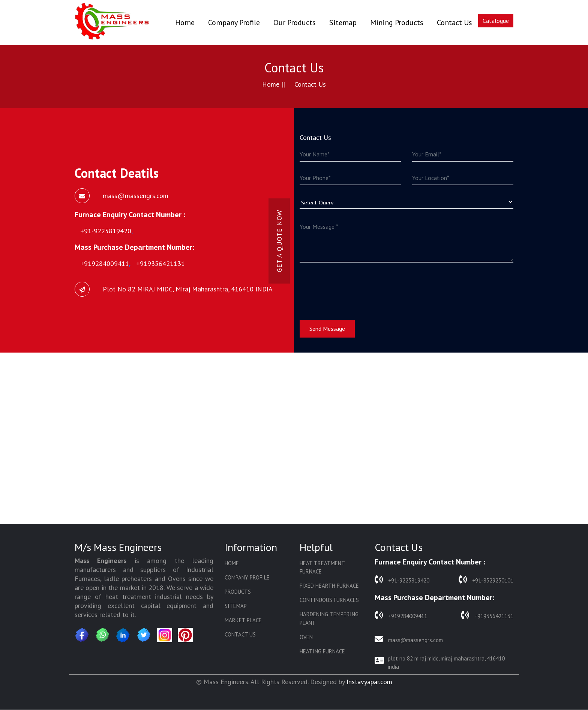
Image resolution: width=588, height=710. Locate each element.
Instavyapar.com (369, 682)
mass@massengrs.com (409, 640)
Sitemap (343, 23)
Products (238, 592)
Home (185, 22)
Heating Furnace (322, 652)
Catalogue (496, 21)
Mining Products (397, 23)
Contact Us (454, 23)
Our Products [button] (295, 23)
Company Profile (234, 23)
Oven (306, 638)
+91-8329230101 (486, 580)
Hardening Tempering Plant (329, 619)
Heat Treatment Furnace (322, 567)
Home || (274, 84)
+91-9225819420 (402, 580)
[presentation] (357, 287)
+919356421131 (487, 615)
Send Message (327, 329)
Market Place (243, 621)
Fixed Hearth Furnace (329, 586)
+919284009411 (401, 615)
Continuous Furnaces (329, 601)
